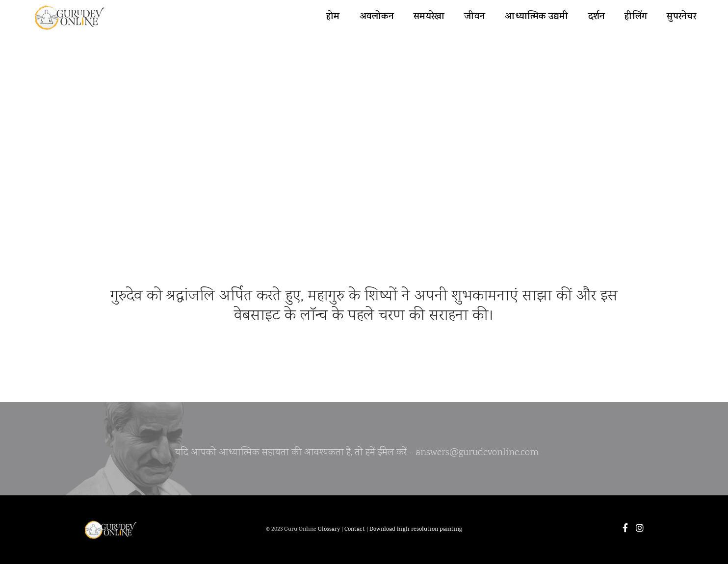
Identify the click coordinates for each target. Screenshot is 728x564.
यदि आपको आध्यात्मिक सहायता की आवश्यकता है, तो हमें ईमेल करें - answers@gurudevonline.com (357, 456)
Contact (355, 530)
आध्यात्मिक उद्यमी (536, 17)
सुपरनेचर (681, 17)
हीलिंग (636, 17)
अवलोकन (377, 17)
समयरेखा (429, 17)
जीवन (475, 17)
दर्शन (597, 17)
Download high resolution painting (416, 530)
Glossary (329, 530)
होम (333, 17)
